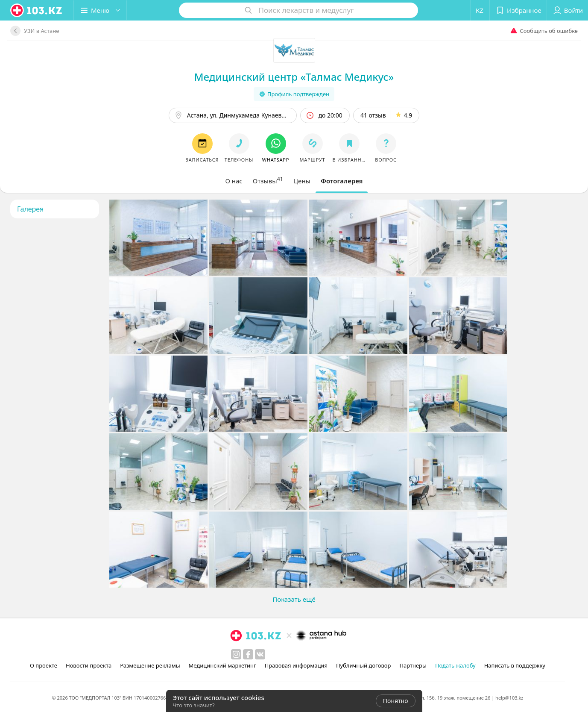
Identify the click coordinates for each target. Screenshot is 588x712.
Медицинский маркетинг (222, 665)
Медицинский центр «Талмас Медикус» (294, 77)
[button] (100, 10)
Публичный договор (363, 665)
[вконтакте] (260, 654)
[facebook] (248, 654)
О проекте (44, 665)
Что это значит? (194, 705)
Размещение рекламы (150, 665)
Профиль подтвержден (294, 94)
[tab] (234, 181)
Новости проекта (89, 665)
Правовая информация (296, 665)
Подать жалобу (455, 665)
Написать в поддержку (515, 665)
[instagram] (236, 654)
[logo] (37, 10)
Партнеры (413, 665)
